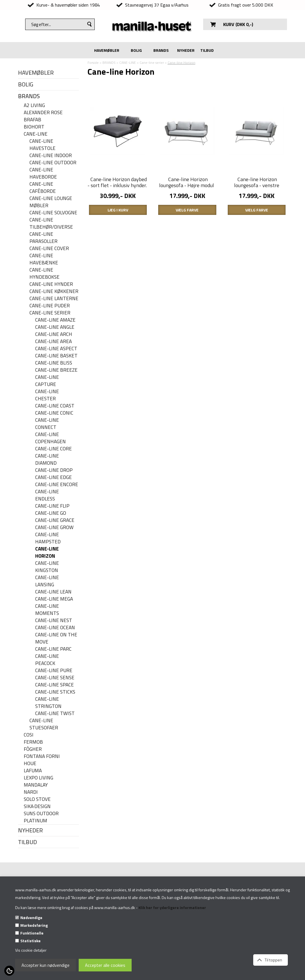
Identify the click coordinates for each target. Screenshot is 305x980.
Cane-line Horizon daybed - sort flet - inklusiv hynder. (117, 182)
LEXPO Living (38, 778)
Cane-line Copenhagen (50, 438)
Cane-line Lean (53, 592)
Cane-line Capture (47, 381)
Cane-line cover (49, 249)
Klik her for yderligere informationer (172, 907)
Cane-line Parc (53, 649)
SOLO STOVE (37, 799)
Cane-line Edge (54, 477)
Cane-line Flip (52, 506)
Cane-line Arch (54, 334)
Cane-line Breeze (56, 370)
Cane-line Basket (56, 356)
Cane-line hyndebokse (44, 274)
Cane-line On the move (56, 638)
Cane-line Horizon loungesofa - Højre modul (187, 182)
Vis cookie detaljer (31, 950)
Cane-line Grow (54, 527)
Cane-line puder (50, 306)
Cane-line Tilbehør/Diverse (51, 223)
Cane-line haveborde (43, 173)
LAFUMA (33, 771)
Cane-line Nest (54, 620)
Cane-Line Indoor (51, 156)
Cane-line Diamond (47, 460)
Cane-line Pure (54, 671)
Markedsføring (34, 925)
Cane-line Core (54, 449)
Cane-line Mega (54, 599)
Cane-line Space (55, 685)
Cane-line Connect (47, 424)
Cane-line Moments (47, 610)
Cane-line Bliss (54, 363)
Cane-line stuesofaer (44, 724)
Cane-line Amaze (55, 320)
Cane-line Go (51, 513)
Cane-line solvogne (53, 213)
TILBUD (207, 50)
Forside (93, 63)
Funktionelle (32, 933)
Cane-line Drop (54, 470)
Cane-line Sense (55, 678)
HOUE (30, 764)
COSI (29, 735)
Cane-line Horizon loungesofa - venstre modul (257, 185)
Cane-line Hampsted (48, 538)
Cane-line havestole (42, 145)
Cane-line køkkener (54, 291)
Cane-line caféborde (43, 188)
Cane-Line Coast (55, 406)
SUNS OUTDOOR (41, 814)
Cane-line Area (54, 341)
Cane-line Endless (47, 495)
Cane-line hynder (51, 284)
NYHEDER (186, 50)
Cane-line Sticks (55, 692)
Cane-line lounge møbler (51, 202)
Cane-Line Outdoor (53, 163)
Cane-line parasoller (43, 238)
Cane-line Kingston (47, 567)
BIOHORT (34, 127)
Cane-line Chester (47, 395)
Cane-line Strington (48, 703)
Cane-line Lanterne (54, 299)
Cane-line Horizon (47, 553)
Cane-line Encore (57, 485)
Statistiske (30, 941)
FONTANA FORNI (42, 756)
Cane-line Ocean (55, 628)
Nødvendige (31, 917)
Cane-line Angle (55, 327)
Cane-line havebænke (44, 259)
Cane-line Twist (55, 713)
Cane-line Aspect (56, 349)
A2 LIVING (34, 105)
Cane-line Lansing (47, 581)
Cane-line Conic (54, 413)
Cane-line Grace (55, 520)
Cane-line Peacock (47, 660)
